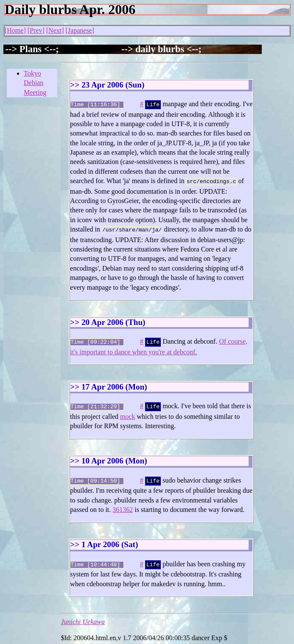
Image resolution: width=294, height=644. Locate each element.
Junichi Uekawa (83, 616)
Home (15, 30)
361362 (123, 504)
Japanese (80, 30)
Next (55, 30)
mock (128, 412)
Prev (36, 30)
